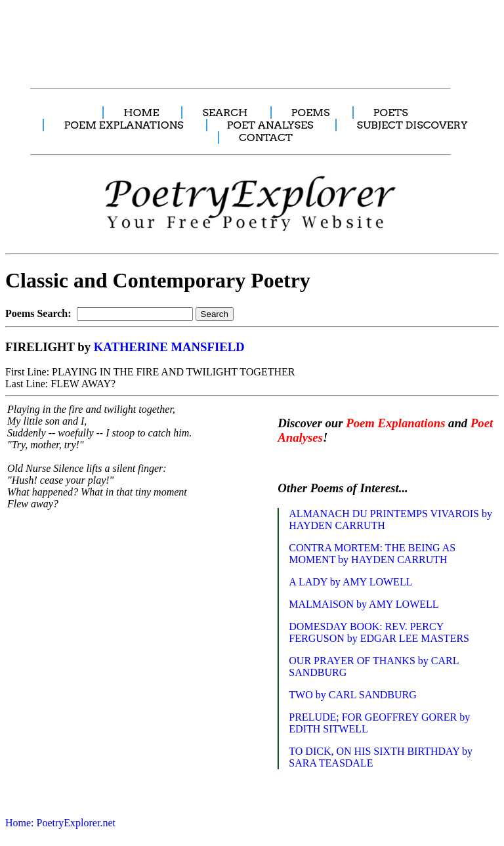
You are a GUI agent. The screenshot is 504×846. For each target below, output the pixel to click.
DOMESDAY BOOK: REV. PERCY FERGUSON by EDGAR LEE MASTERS (379, 632)
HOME (141, 113)
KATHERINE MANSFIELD (169, 347)
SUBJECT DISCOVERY (412, 125)
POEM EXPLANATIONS (123, 125)
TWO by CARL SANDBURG (353, 695)
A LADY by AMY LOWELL (350, 582)
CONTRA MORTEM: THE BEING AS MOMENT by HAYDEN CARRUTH (372, 554)
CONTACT (266, 137)
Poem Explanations (395, 423)
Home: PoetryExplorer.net (60, 823)
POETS (391, 113)
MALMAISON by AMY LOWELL (364, 604)
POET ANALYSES (270, 125)
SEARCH (225, 113)
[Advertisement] (246, 37)
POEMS (311, 113)
